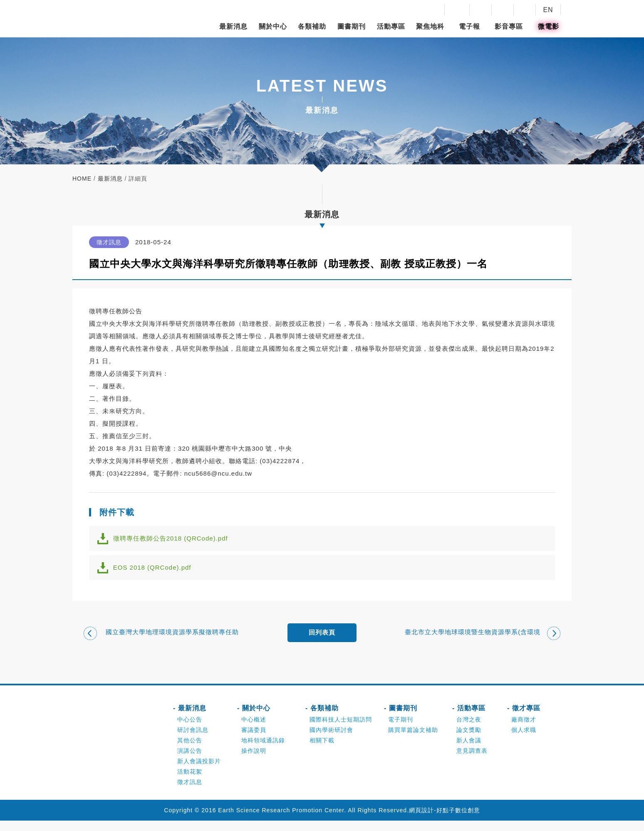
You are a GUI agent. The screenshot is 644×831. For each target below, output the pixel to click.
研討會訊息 (193, 740)
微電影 (549, 26)
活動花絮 (190, 782)
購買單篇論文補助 (413, 740)
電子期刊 (401, 730)
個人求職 (524, 740)
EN (548, 10)
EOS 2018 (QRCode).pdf (157, 574)
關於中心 (273, 26)
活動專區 (391, 26)
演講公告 (190, 761)
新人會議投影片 (199, 771)
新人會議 (469, 751)
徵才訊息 (190, 792)
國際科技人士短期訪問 (341, 730)
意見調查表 (472, 761)
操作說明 (254, 761)
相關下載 (322, 751)
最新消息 (233, 26)
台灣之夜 (469, 730)
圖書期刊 (352, 26)
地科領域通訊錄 (263, 751)
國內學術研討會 (331, 740)
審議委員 (254, 740)
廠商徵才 (524, 730)
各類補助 (312, 26)
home (82, 179)
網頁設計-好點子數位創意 (445, 821)
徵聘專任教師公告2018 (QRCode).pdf (176, 540)
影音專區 (509, 26)
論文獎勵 (469, 740)
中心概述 (254, 730)
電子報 (469, 26)
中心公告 (190, 730)
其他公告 (190, 751)
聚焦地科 (430, 26)
